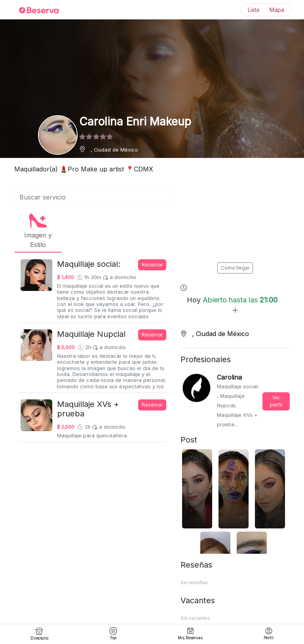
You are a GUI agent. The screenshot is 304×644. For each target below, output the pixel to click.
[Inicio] (34, 10)
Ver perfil (276, 401)
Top (113, 634)
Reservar (152, 265)
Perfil (269, 634)
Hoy (232, 305)
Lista (254, 10)
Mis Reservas (190, 634)
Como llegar (235, 268)
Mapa (277, 10)
